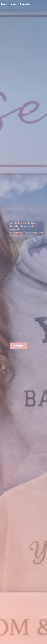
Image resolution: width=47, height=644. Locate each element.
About (13, 4)
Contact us (25, 4)
